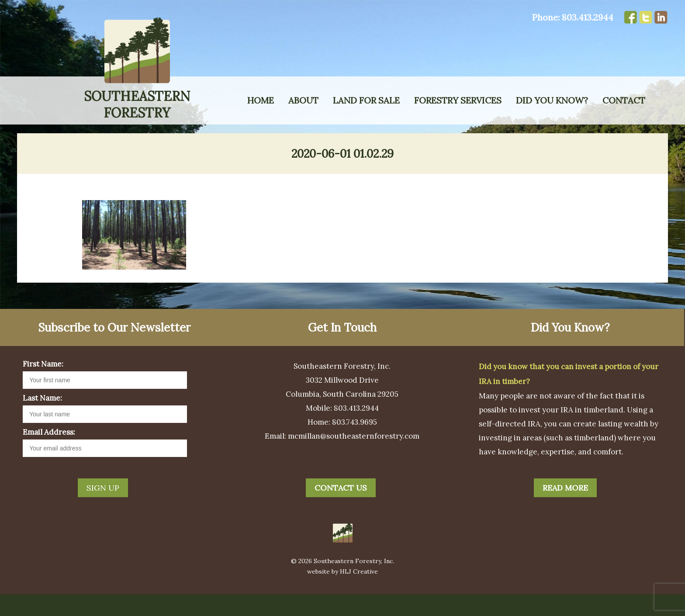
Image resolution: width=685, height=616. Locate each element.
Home (261, 100)
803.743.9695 (355, 444)
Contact (624, 100)
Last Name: (42, 420)
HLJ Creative (359, 593)
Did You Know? (552, 100)
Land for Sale (366, 100)
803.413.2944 (588, 17)
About (303, 100)
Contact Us (341, 510)
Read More (565, 510)
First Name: (43, 386)
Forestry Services (458, 100)
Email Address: (49, 454)
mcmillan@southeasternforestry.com (354, 458)
